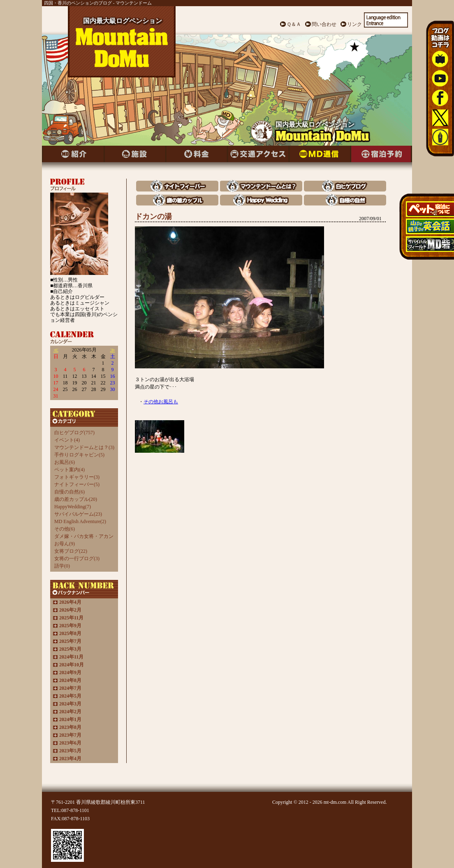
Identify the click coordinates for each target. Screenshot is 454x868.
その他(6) (65, 529)
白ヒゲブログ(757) (74, 433)
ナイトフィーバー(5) (77, 484)
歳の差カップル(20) (76, 499)
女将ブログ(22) (71, 551)
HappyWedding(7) (73, 507)
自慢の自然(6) (69, 492)
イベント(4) (67, 440)
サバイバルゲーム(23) (78, 514)
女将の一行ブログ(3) (77, 558)
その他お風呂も (161, 402)
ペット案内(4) (69, 470)
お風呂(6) (65, 462)
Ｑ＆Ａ (294, 24)
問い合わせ (324, 24)
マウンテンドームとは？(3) (84, 447)
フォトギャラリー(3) (77, 477)
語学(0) (62, 566)
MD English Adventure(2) (80, 521)
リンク (354, 24)
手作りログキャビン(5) (79, 455)
